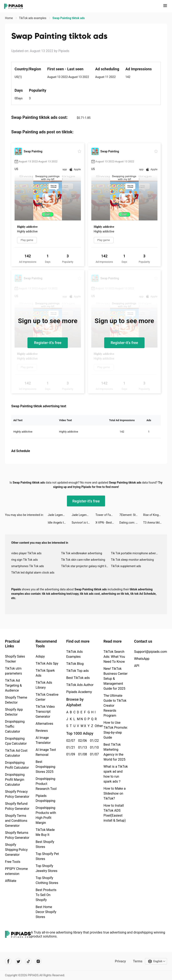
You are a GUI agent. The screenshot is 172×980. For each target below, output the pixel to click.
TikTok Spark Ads (45, 673)
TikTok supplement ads (126, 566)
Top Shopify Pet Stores (47, 856)
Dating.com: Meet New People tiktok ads (131, 523)
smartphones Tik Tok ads (28, 566)
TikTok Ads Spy (47, 663)
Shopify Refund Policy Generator (17, 806)
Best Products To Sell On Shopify (46, 895)
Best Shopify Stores (45, 844)
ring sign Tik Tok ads (25, 560)
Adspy (40, 656)
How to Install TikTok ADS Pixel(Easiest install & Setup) (114, 813)
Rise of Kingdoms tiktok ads (155, 515)
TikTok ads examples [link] (33, 18)
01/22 (93, 741)
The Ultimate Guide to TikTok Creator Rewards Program (115, 706)
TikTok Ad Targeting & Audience (13, 685)
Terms (138, 961)
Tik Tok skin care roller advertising (83, 560)
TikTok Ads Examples (74, 654)
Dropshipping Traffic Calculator (15, 726)
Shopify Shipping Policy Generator (16, 850)
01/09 (70, 754)
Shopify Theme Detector (16, 700)
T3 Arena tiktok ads (155, 523)
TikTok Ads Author (80, 685)
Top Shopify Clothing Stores (47, 880)
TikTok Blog (75, 664)
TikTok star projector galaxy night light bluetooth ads (86, 566)
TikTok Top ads (77, 671)
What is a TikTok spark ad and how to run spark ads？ (116, 774)
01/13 (82, 747)
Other (95, 726)
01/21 (70, 747)
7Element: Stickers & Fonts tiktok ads (131, 515)
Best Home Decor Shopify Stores (46, 912)
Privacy (120, 961)
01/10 (93, 747)
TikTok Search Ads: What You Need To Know (114, 657)
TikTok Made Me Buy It (45, 832)
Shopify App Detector (14, 712)
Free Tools (13, 862)
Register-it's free (48, 343)
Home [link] (9, 18)
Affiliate (11, 881)
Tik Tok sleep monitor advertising (132, 560)
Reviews (42, 731)
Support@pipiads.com (151, 652)
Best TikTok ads (78, 678)
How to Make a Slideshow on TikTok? (114, 793)
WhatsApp (142, 659)
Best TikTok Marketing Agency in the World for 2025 (114, 752)
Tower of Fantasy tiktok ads (107, 515)
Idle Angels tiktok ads (60, 523)
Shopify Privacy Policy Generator (17, 794)
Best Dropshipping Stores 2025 (45, 767)
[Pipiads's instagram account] (38, 961)
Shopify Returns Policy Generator (17, 835)
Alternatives (44, 724)
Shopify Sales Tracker (15, 659)
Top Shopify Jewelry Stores (46, 868)
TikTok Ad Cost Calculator (16, 753)
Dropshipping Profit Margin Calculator (15, 780)
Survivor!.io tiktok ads (84, 523)
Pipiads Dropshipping (45, 798)
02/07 (70, 741)
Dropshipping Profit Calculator (17, 765)
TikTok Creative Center (47, 697)
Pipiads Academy (79, 692)
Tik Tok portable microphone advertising (136, 553)
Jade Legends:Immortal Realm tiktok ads (60, 515)
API (137, 666)
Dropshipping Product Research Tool (46, 784)
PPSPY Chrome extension (16, 871)
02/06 (82, 741)
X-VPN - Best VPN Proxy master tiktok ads (107, 523)
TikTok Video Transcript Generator (45, 712)
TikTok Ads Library (44, 685)
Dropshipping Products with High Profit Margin (46, 815)
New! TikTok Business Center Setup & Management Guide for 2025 (115, 679)
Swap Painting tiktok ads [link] (69, 18)
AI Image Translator (43, 740)
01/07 (93, 754)
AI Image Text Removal (46, 752)
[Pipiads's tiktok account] (28, 961)
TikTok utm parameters (13, 671)
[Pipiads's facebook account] (8, 961)
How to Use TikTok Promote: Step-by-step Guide (116, 730)
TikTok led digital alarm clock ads (33, 573)
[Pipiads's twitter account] (18, 961)
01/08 (82, 754)
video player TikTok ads (26, 553)
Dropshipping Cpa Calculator (16, 741)
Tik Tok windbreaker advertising (82, 553)
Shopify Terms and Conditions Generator (16, 821)
